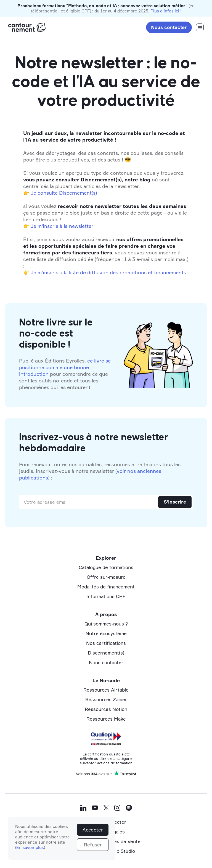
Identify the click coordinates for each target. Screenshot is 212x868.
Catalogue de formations (106, 567)
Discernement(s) (106, 653)
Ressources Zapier (106, 699)
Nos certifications (106, 643)
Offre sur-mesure (106, 577)
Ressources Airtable (106, 690)
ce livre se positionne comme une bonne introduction (65, 367)
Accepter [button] (93, 830)
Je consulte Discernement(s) (64, 193)
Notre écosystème (106, 633)
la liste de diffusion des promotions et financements (125, 272)
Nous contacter (169, 27)
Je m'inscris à (47, 272)
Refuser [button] (93, 845)
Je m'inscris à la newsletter (62, 226)
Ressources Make (106, 719)
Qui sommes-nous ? (106, 624)
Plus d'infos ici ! (166, 11)
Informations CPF (106, 596)
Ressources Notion (106, 709)
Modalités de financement (106, 587)
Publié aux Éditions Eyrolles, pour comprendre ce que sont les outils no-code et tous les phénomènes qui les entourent (65, 374)
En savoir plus (30, 847)
